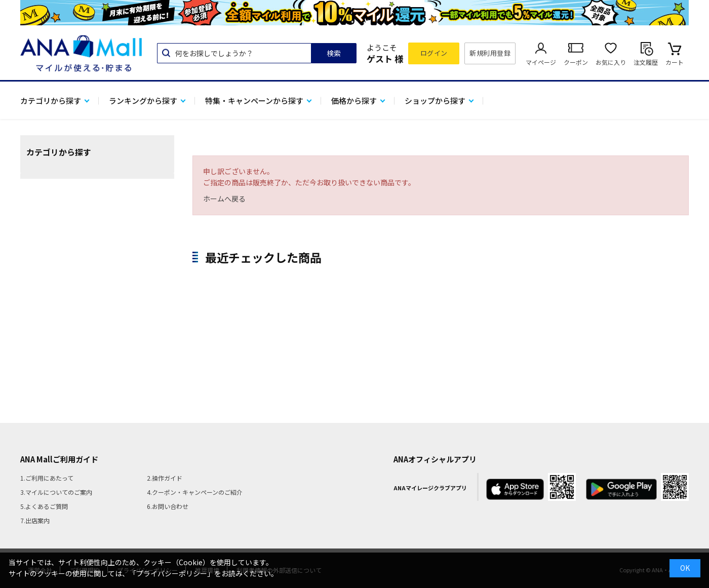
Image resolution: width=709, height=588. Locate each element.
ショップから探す (435, 101)
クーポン (576, 62)
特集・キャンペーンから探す (254, 101)
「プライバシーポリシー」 (172, 573)
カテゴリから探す (51, 101)
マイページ (541, 62)
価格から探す (354, 101)
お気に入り (611, 62)
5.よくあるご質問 (44, 506)
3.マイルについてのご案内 (56, 492)
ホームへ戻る (224, 199)
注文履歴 (646, 62)
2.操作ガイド (165, 478)
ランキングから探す (143, 101)
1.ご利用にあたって (47, 478)
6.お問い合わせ (168, 506)
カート (675, 62)
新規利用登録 (490, 53)
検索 (334, 53)
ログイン (434, 53)
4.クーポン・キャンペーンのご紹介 (195, 492)
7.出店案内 (35, 520)
